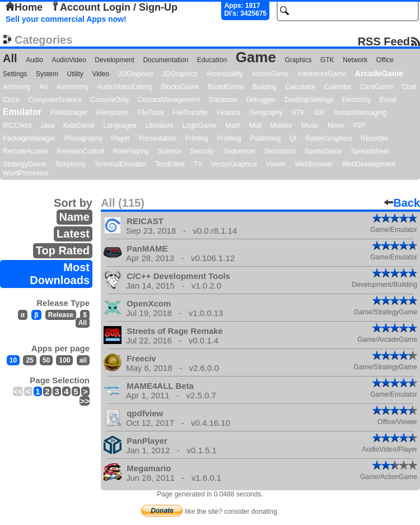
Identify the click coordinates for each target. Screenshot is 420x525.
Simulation (280, 151)
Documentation (165, 60)
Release (61, 315)
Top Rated (63, 250)
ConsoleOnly (110, 100)
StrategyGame (24, 164)
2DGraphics (135, 74)
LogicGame (200, 126)
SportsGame (323, 151)
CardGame (377, 87)
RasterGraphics (328, 138)
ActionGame (270, 74)
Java (47, 126)
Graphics (298, 60)
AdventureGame (322, 74)
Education (212, 60)
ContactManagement (169, 100)
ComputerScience (55, 100)
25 (29, 360)
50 (46, 360)
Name (74, 217)
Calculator (300, 87)
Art (43, 87)
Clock (11, 100)
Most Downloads (60, 274)
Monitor (281, 126)
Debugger (261, 100)
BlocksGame (180, 87)
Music (310, 126)
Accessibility (224, 74)
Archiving (17, 87)
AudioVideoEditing (125, 87)
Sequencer (239, 151)
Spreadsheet (370, 151)
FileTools (150, 113)
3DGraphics (179, 74)
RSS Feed (384, 41)
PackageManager (29, 138)
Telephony (70, 164)
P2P (359, 126)
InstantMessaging (360, 113)
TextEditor (170, 164)
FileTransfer (190, 113)
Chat (409, 87)
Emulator (22, 112)
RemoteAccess (25, 151)
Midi (255, 126)
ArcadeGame (379, 73)
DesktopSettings (309, 100)
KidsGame (79, 126)
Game (256, 57)
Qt (293, 138)
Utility (75, 74)
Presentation (158, 138)
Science (169, 151)
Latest (73, 234)
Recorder (374, 138)
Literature (159, 126)
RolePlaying (131, 151)
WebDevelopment (369, 164)
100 (64, 360)
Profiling (229, 138)
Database (223, 100)
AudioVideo (69, 60)
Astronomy (73, 87)
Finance (229, 113)
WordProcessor (26, 173)
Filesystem (112, 113)
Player (120, 138)
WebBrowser (314, 164)
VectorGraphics (234, 164)
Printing (197, 138)
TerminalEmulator (120, 164)
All (10, 58)
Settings (15, 74)
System (47, 74)
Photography (83, 138)
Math (233, 126)
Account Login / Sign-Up (114, 7)
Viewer (276, 164)
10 (13, 360)
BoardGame (226, 87)
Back (402, 203)
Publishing (265, 138)
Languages (120, 126)
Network (355, 60)
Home (24, 7)
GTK (327, 60)
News (336, 126)
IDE (320, 113)
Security (202, 151)
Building (265, 87)
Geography (266, 113)
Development (115, 60)
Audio (34, 60)
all (83, 360)
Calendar (338, 87)
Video (100, 74)
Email (388, 100)
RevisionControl (80, 151)
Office (385, 60)
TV (198, 164)
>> (85, 401)
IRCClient (17, 126)
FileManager (69, 113)
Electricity (356, 100)
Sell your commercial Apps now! (66, 19)
